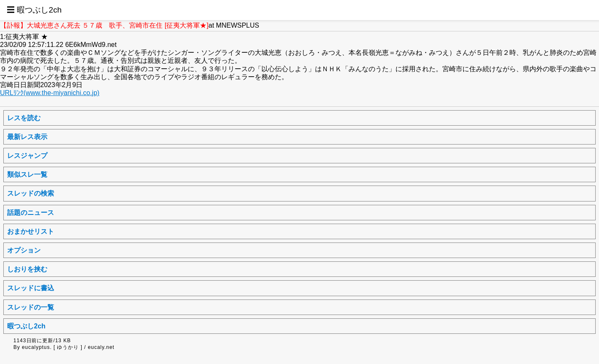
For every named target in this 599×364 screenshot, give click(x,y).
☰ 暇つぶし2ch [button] (34, 10)
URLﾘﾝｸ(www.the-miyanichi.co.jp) (50, 93)
